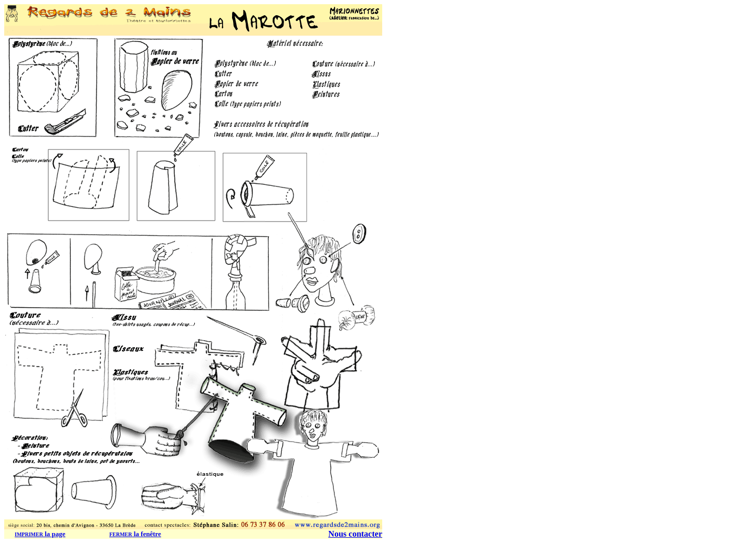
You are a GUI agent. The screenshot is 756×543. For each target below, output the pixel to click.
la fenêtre (135, 534)
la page (40, 534)
